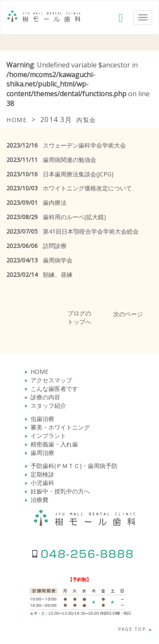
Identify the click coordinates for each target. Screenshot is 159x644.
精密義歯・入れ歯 (54, 444)
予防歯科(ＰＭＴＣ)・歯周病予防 (74, 466)
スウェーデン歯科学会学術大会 (66, 145)
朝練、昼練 (39, 275)
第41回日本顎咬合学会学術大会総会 (73, 231)
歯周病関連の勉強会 (51, 160)
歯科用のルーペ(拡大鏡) (56, 217)
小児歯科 (42, 483)
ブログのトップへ (79, 317)
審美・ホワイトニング (60, 427)
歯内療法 (36, 202)
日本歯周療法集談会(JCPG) (60, 174)
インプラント (48, 436)
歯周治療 (42, 453)
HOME (39, 372)
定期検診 (42, 474)
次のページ (128, 314)
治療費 (39, 500)
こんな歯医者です (54, 389)
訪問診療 (36, 246)
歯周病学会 (39, 260)
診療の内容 (45, 397)
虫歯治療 (42, 419)
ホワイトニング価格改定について (69, 188)
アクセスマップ (51, 380)
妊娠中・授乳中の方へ (60, 491)
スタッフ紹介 (48, 406)
